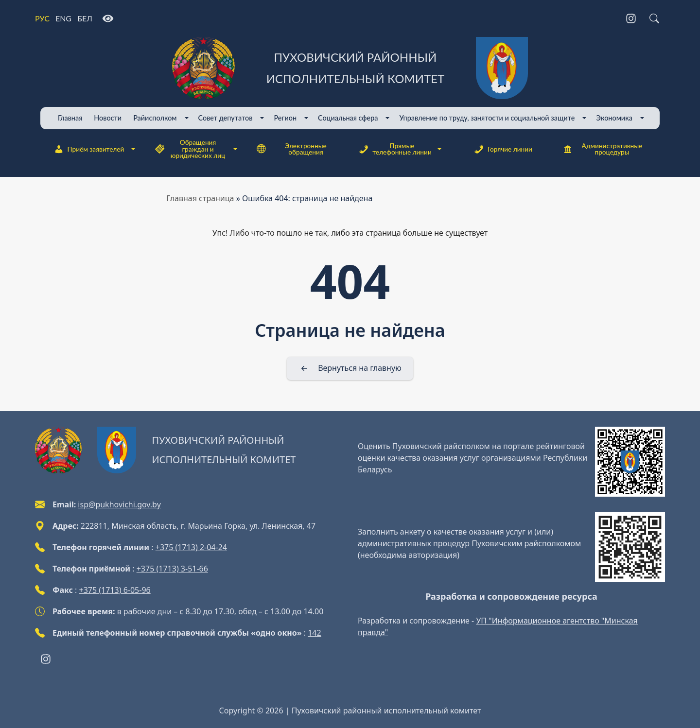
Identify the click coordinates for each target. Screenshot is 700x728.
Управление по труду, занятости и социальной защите (487, 118)
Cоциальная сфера (348, 118)
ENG (63, 18)
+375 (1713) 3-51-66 (172, 569)
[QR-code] (630, 462)
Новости (108, 118)
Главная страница (200, 198)
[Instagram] (631, 18)
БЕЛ (85, 18)
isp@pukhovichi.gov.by (119, 504)
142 (314, 633)
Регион (285, 118)
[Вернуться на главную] (350, 368)
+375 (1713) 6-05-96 (115, 590)
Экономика (614, 118)
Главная (70, 118)
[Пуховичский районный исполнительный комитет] (350, 68)
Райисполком (155, 118)
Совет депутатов (226, 118)
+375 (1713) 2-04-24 (191, 547)
